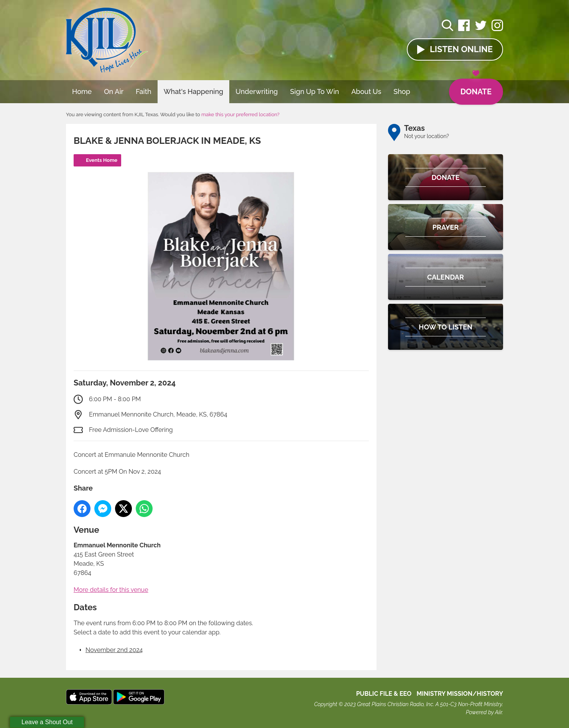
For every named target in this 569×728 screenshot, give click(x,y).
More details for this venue (111, 590)
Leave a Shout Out (47, 722)
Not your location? (427, 136)
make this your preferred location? (240, 114)
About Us (366, 91)
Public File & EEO (384, 694)
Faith (144, 91)
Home (82, 91)
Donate (476, 87)
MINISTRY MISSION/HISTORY (460, 694)
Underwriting (257, 91)
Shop (402, 91)
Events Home (102, 160)
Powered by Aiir (484, 712)
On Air (114, 91)
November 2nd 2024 (114, 650)
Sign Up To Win (315, 91)
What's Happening (194, 91)
